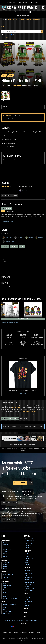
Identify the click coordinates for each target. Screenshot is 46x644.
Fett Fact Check (7, 612)
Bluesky (35, 426)
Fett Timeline (28, 546)
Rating (38, 25)
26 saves (36, 86)
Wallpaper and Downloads (10, 598)
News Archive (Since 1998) (9, 604)
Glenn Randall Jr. (30, 583)
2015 (3, 86)
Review (3, 26)
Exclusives (6, 606)
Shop (26, 603)
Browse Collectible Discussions (10, 418)
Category (9, 25)
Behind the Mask (29, 538)
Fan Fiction (6, 595)
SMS (30, 426)
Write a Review (7, 209)
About (26, 594)
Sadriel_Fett (7, 238)
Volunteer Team (29, 596)
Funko (15, 35)
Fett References (29, 544)
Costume (4, 561)
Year (20, 25)
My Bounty (11, 20)
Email (26, 426)
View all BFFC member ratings (10, 195)
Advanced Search (6, 38)
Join (5, 119)
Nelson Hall (28, 587)
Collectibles (6, 540)
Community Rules (8, 632)
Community (27, 551)
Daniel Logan (28, 574)
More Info (23, 393)
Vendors (29, 20)
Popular (22, 20)
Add (2, 21)
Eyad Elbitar (28, 585)
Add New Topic (8, 221)
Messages (27, 562)
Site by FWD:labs (22, 634)
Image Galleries (7, 586)
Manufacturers (7, 550)
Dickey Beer (28, 581)
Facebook (15, 426)
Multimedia (5, 581)
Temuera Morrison (30, 572)
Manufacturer (26, 25)
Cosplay (5, 568)
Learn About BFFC (9, 520)
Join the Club (20, 483)
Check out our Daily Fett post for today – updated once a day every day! (23, 2)
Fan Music (5, 587)
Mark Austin (28, 579)
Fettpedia (27, 536)
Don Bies (27, 576)
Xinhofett (39, 238)
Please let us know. (30, 412)
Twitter (21, 426)
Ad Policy (39, 632)
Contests (27, 555)
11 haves (5, 247)
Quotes (27, 547)
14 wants (14, 247)
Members (27, 557)
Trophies (27, 564)
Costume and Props (30, 588)
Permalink (7, 286)
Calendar (27, 568)
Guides (5, 608)
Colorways (6, 546)
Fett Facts (28, 542)
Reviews (5, 553)
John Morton (28, 577)
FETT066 (23, 190)
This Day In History (30, 540)
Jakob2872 (19, 238)
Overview (4, 20)
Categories (6, 544)
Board (4, 572)
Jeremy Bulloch (29, 590)
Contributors (36, 20)
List (7, 26)
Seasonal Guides (7, 613)
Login (30, 483)
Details (5, 566)
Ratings (5, 551)
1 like (22, 247)
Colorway (15, 25)
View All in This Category (10, 322)
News (3, 602)
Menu (3, 12)
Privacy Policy (24, 632)
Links (26, 561)
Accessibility (32, 632)
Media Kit (27, 598)
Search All (6, 35)
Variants (5, 565)
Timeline (33, 25)
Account (34, 12)
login (10, 119)
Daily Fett (5, 584)
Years (4, 555)
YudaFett (29, 238)
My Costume (6, 563)
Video (4, 593)
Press (26, 600)
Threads (41, 426)
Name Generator (29, 559)
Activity (27, 553)
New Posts (6, 576)
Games (5, 597)
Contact (27, 605)
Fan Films (5, 591)
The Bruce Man (8, 241)
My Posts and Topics (8, 574)
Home (3, 536)
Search (18, 12)
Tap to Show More (23, 319)
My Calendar (28, 570)
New (17, 20)
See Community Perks (10, 503)
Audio (4, 589)
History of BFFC (29, 602)
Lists (4, 548)
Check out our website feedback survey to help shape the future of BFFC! (23, 621)
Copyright (16, 632)
